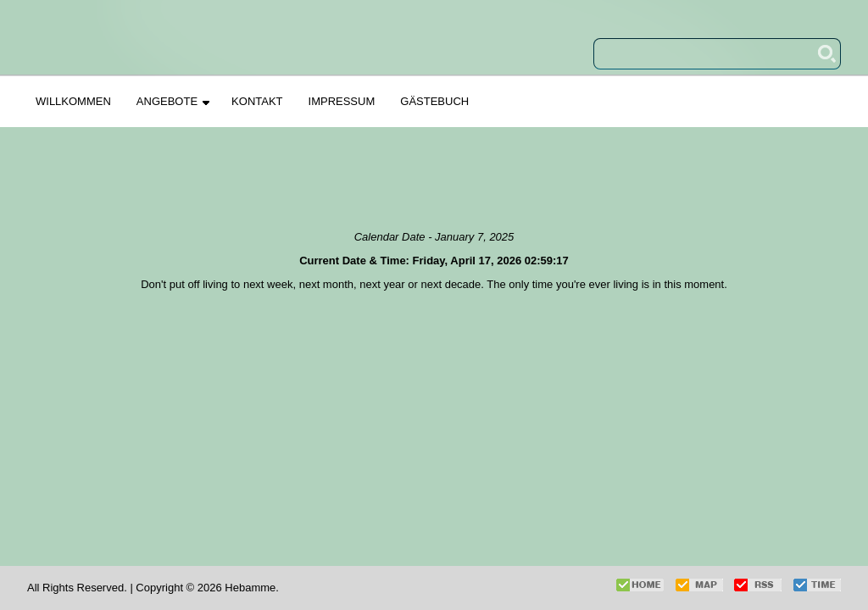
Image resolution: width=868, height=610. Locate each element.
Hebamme (250, 588)
